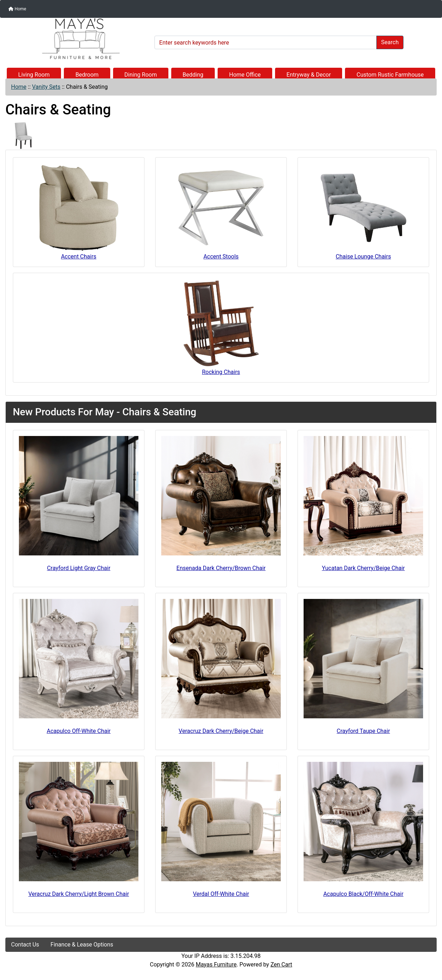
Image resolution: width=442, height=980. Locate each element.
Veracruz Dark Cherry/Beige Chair (221, 731)
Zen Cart (281, 964)
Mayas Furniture (216, 964)
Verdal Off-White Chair (221, 894)
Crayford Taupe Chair (363, 731)
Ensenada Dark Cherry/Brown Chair (221, 568)
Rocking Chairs (221, 327)
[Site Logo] (77, 39)
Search (390, 42)
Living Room (34, 75)
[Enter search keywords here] (266, 42)
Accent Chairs (79, 212)
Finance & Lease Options (82, 945)
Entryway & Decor (309, 75)
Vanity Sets (46, 87)
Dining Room (141, 75)
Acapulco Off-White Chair (79, 731)
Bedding (193, 75)
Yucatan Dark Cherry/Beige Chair (363, 568)
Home (17, 9)
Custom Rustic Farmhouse (390, 75)
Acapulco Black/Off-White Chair (363, 894)
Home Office (245, 75)
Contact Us (25, 945)
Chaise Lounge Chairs (364, 212)
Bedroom (87, 75)
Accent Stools (221, 212)
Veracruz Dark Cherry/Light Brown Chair (78, 894)
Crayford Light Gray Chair (79, 568)
